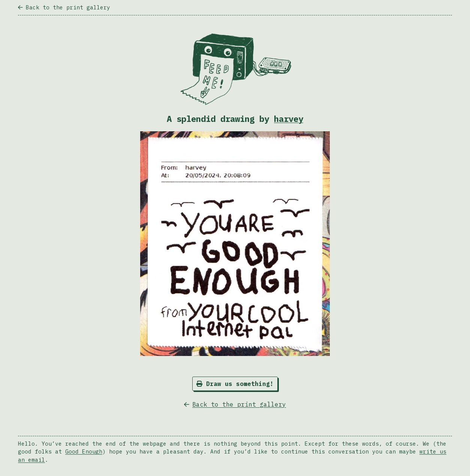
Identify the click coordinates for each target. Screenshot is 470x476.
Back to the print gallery (64, 7)
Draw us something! (235, 384)
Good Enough (84, 451)
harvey (289, 119)
